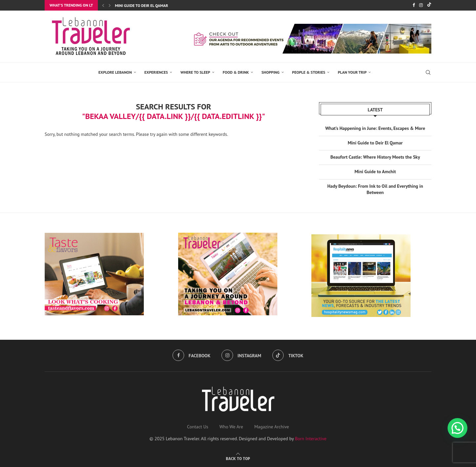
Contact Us (198, 427)
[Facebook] (414, 5)
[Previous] (103, 5)
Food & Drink (236, 72)
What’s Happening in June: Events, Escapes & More (375, 128)
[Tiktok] (429, 5)
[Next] (110, 5)
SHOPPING (271, 72)
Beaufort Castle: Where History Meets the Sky (375, 157)
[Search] (428, 72)
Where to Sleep (195, 72)
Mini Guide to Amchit (375, 172)
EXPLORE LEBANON (115, 72)
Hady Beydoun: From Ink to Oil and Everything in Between (375, 189)
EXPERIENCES (156, 72)
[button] (457, 428)
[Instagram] (421, 5)
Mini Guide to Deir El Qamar (142, 5)
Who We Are (231, 427)
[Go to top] (238, 458)
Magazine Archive (272, 427)
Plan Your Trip (352, 72)
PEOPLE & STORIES (309, 72)
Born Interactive (311, 439)
